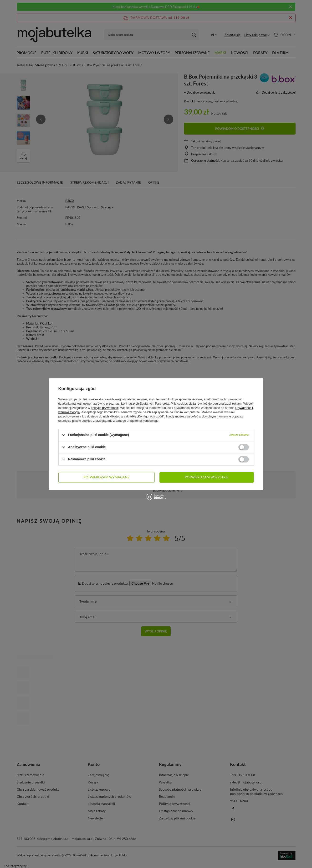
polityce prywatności (105, 408)
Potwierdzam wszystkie (207, 477)
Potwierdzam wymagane (106, 477)
